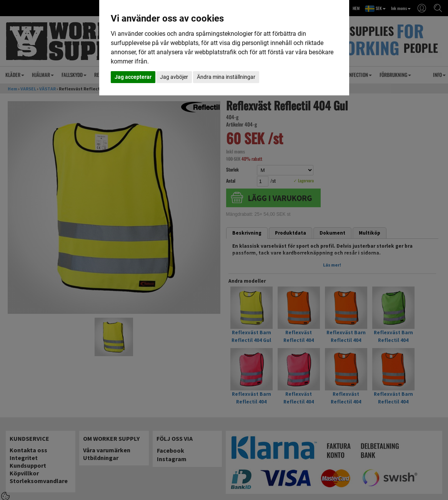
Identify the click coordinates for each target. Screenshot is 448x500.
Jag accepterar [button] (133, 77)
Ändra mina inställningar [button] (226, 77)
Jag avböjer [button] (174, 77)
